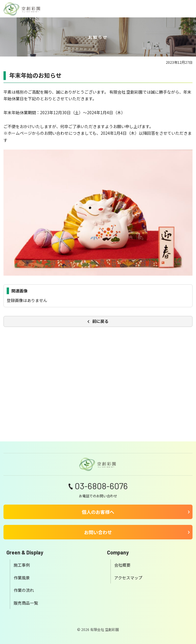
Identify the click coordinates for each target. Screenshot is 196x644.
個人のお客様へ (98, 512)
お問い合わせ (98, 532)
